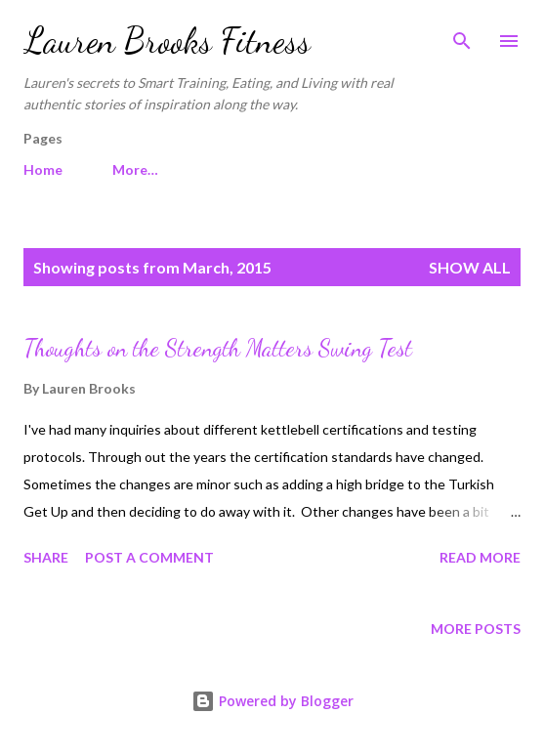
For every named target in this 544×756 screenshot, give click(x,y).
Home (43, 169)
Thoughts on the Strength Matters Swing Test (218, 348)
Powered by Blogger (272, 701)
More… (135, 169)
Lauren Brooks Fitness (167, 41)
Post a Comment (149, 557)
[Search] (462, 35)
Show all (470, 267)
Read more (480, 557)
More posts (476, 629)
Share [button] (46, 557)
